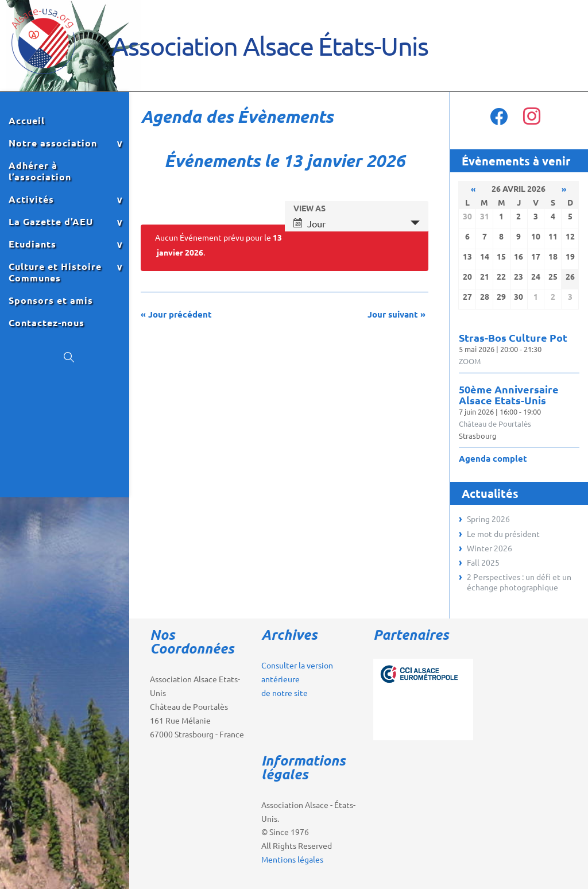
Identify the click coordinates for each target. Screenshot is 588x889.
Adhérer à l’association (40, 171)
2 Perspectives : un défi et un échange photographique (519, 582)
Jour (310, 223)
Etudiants (32, 244)
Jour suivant (396, 314)
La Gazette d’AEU (51, 222)
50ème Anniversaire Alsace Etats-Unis (509, 395)
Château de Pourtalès (495, 424)
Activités (31, 199)
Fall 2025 (483, 562)
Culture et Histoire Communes (55, 272)
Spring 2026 (488, 519)
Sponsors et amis (51, 300)
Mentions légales (292, 859)
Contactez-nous (47, 323)
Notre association (53, 143)
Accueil (27, 121)
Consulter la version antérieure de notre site (297, 679)
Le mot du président (503, 534)
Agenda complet (493, 458)
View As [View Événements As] (310, 208)
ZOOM (470, 361)
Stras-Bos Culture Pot (513, 337)
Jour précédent (176, 314)
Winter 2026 (490, 548)
